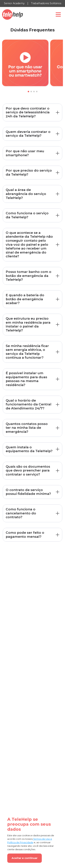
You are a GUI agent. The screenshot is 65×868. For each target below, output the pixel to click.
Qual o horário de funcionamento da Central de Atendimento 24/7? (29, 404)
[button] (28, 92)
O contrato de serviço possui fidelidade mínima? (28, 492)
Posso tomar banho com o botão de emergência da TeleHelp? (29, 276)
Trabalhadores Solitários (46, 3)
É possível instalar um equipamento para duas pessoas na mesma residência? (26, 379)
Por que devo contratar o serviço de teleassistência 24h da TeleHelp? (28, 112)
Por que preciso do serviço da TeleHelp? (29, 172)
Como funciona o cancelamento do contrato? (21, 513)
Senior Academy (14, 3)
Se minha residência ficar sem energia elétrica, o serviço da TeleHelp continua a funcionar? (27, 352)
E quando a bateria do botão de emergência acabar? (25, 299)
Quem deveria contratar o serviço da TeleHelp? (28, 134)
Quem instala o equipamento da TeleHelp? (29, 449)
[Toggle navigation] (58, 14)
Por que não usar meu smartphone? (25, 153)
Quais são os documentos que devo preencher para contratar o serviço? (28, 470)
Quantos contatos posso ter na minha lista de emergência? (27, 428)
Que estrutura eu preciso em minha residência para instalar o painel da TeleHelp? (28, 324)
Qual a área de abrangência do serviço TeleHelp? (26, 194)
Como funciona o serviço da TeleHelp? (27, 215)
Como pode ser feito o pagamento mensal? (25, 535)
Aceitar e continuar (25, 858)
